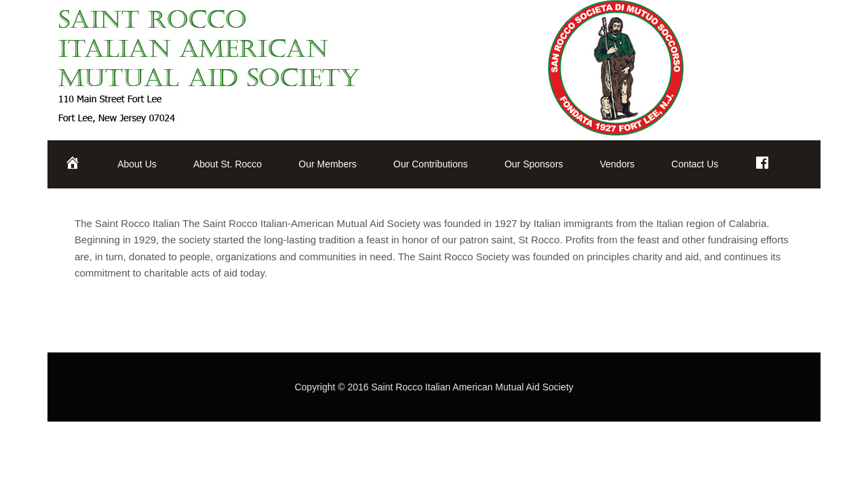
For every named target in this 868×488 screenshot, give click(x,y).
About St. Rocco (228, 164)
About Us (137, 164)
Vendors (617, 164)
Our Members (328, 164)
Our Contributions (431, 164)
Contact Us (695, 164)
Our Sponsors (534, 164)
